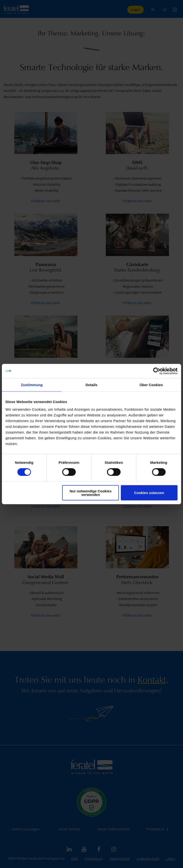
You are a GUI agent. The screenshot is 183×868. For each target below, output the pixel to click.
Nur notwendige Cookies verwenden (91, 493)
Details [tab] (91, 385)
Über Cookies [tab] (151, 385)
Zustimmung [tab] (32, 385)
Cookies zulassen (149, 493)
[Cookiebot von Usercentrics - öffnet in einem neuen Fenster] (157, 371)
